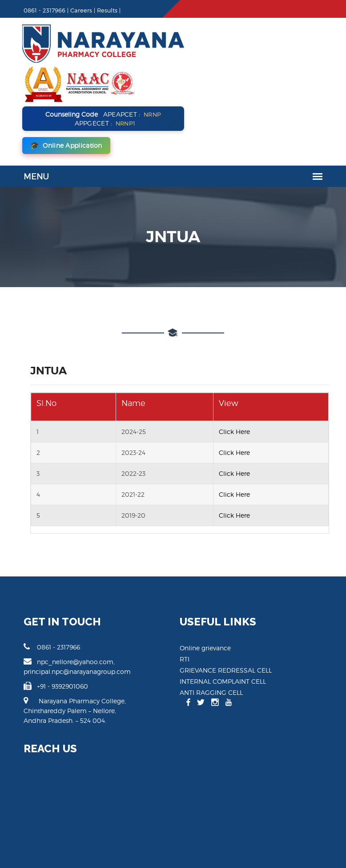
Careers (70, 10)
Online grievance (205, 580)
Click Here (237, 363)
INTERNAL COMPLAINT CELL (223, 613)
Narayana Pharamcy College (50, 845)
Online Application (224, 77)
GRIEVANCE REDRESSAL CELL (226, 602)
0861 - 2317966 (41, 579)
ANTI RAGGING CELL (211, 624)
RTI (185, 591)
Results (97, 10)
